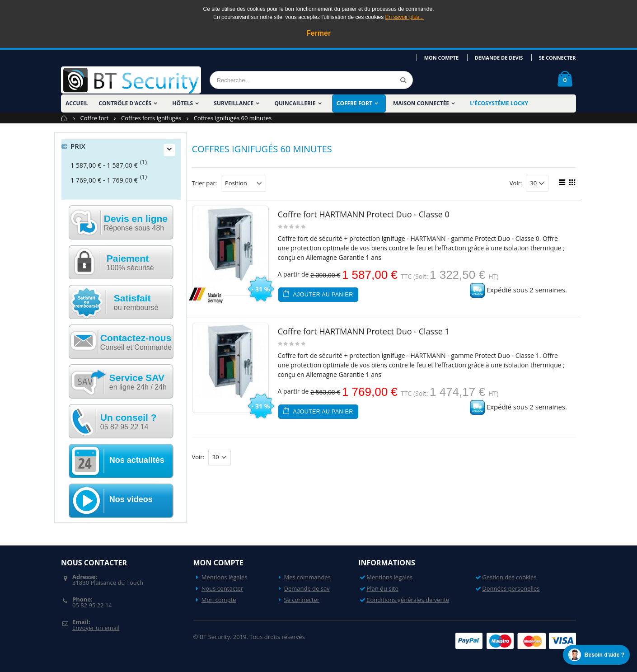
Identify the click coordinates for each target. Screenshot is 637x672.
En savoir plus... (405, 17)
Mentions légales (225, 577)
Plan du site (382, 588)
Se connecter (557, 58)
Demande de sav (307, 588)
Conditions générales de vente (408, 600)
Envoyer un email (96, 628)
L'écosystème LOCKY (499, 103)
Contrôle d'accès (125, 103)
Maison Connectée (421, 103)
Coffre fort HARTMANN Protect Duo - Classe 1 (364, 331)
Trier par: (205, 183)
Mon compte (443, 58)
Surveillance (234, 103)
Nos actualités (137, 460)
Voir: (516, 183)
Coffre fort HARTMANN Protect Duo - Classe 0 (364, 214)
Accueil (64, 118)
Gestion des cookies (509, 577)
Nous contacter (222, 588)
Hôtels (183, 103)
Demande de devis (499, 58)
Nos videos (131, 499)
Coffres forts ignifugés (151, 118)
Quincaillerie (295, 103)
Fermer (318, 33)
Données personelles (511, 588)
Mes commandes (307, 577)
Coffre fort (354, 103)
